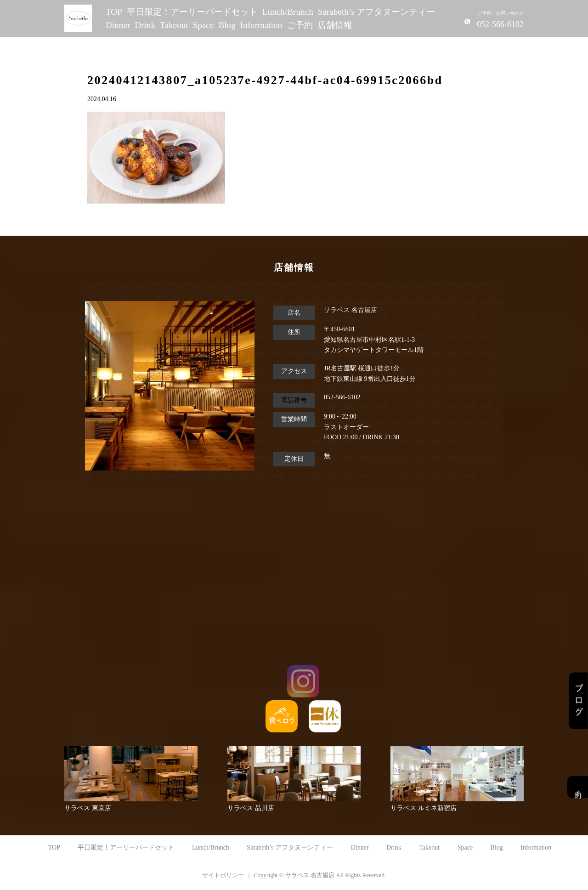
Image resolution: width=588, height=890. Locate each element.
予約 (578, 787)
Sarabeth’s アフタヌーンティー (377, 12)
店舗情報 (335, 25)
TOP (114, 12)
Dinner (118, 25)
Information (261, 25)
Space (204, 25)
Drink (145, 25)
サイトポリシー (223, 875)
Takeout (174, 25)
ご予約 (300, 25)
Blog (227, 25)
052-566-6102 (342, 397)
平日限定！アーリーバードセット (192, 12)
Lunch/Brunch (288, 12)
